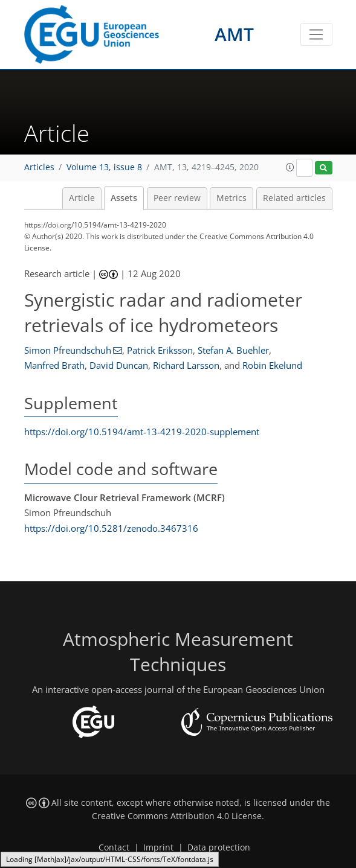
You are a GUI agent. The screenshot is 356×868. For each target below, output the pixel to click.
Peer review (177, 198)
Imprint (158, 847)
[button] (290, 167)
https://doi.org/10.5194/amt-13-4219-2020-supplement (142, 432)
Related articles (294, 198)
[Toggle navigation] (316, 34)
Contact (114, 847)
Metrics (231, 198)
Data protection (219, 847)
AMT (234, 34)
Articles (39, 167)
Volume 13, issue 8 (104, 167)
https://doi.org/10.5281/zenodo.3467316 (111, 528)
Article (82, 198)
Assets (124, 198)
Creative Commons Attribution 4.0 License (177, 816)
